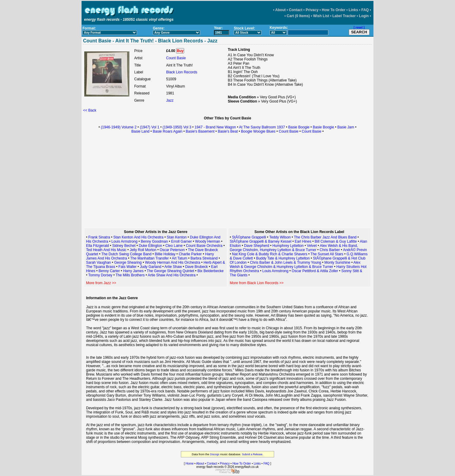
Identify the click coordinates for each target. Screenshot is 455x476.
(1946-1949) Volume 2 (119, 127)
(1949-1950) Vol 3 (177, 127)
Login (364, 16)
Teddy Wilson (280, 237)
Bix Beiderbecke (210, 271)
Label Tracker (344, 16)
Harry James (134, 271)
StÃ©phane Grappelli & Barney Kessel (261, 241)
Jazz (170, 100)
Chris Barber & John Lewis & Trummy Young (285, 263)
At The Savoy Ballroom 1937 (262, 127)
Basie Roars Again (167, 131)
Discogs (215, 454)
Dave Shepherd (257, 246)
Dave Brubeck (196, 267)
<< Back (90, 110)
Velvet (312, 246)
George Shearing (128, 263)
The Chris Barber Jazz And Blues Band (325, 237)
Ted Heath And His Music (106, 250)
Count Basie (176, 58)
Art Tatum (180, 258)
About (281, 10)
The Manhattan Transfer (150, 258)
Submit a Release (252, 454)
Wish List (321, 16)
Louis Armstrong (124, 241)
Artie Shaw (173, 267)
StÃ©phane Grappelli (249, 237)
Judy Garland (151, 267)
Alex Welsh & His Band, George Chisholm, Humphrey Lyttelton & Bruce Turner (294, 248)
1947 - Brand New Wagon (215, 127)
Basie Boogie (299, 127)
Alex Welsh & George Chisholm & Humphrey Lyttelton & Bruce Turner (295, 265)
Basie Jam (346, 127)
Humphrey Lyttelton (288, 246)
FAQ (365, 10)
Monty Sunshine (337, 263)
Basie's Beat (228, 131)
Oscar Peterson (172, 250)
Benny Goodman (154, 241)
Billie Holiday (165, 254)
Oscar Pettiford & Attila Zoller (315, 271)
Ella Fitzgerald (97, 246)
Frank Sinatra (99, 237)
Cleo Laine (174, 246)
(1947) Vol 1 (150, 127)
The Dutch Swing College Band (127, 254)
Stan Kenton (177, 237)
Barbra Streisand (204, 258)
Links (353, 10)
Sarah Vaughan (99, 263)
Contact (296, 10)
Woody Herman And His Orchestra (173, 263)
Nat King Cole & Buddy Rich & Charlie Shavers (270, 254)
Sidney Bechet (124, 246)
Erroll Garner (182, 241)
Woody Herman (207, 241)
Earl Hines (303, 241)
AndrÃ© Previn (355, 250)
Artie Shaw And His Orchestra (172, 275)
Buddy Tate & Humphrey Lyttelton (283, 258)
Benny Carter (109, 271)
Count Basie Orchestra (204, 246)
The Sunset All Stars (327, 254)
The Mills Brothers (130, 275)
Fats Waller (128, 267)
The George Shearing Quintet (170, 271)
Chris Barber (330, 250)
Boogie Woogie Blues (258, 131)
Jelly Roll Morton (143, 250)
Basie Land (141, 131)
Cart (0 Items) (298, 16)
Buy (180, 51)
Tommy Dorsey (100, 275)
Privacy (312, 10)
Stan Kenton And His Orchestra (138, 237)
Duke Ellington (150, 246)
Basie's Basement (200, 131)
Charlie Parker (190, 254)
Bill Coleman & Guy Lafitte (336, 241)
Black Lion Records (182, 72)
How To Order (333, 10)
